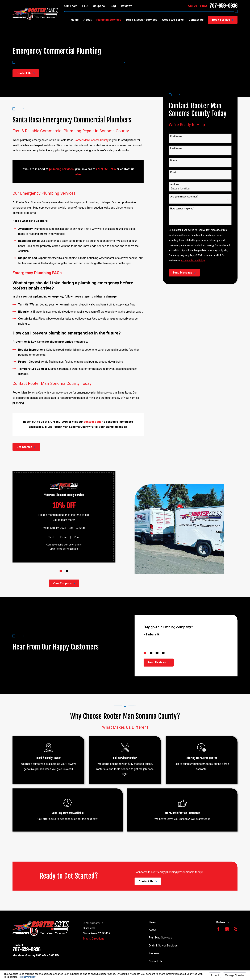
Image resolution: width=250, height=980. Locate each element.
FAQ (85, 6)
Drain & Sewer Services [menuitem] (142, 20)
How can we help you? (182, 209)
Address (175, 185)
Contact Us (155, 961)
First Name (176, 136)
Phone (174, 160)
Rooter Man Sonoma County (91, 140)
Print (76, 537)
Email (173, 172)
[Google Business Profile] (227, 929)
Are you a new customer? (184, 197)
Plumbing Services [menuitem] (109, 20)
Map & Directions (94, 939)
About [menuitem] (88, 20)
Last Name (176, 148)
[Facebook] (218, 929)
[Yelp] (236, 929)
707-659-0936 (224, 6)
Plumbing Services (160, 938)
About (152, 930)
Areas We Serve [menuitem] (173, 20)
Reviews (127, 6)
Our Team (71, 6)
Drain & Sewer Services (163, 946)
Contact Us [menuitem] (196, 20)
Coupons (99, 6)
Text (51, 537)
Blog (113, 6)
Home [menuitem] (75, 20)
